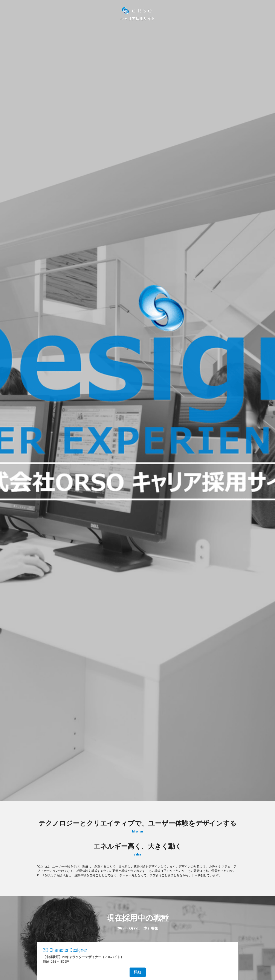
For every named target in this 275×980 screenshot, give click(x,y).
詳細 (138, 972)
